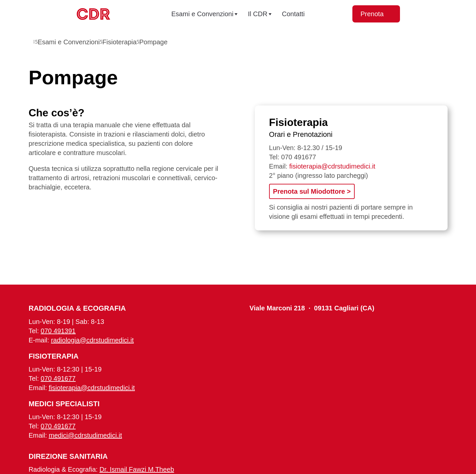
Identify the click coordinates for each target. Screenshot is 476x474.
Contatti (293, 14)
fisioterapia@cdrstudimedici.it (332, 166)
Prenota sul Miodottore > (312, 191)
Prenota (376, 14)
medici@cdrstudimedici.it (85, 435)
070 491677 (299, 157)
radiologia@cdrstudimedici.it (92, 340)
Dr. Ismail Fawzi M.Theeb (137, 469)
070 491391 (58, 331)
